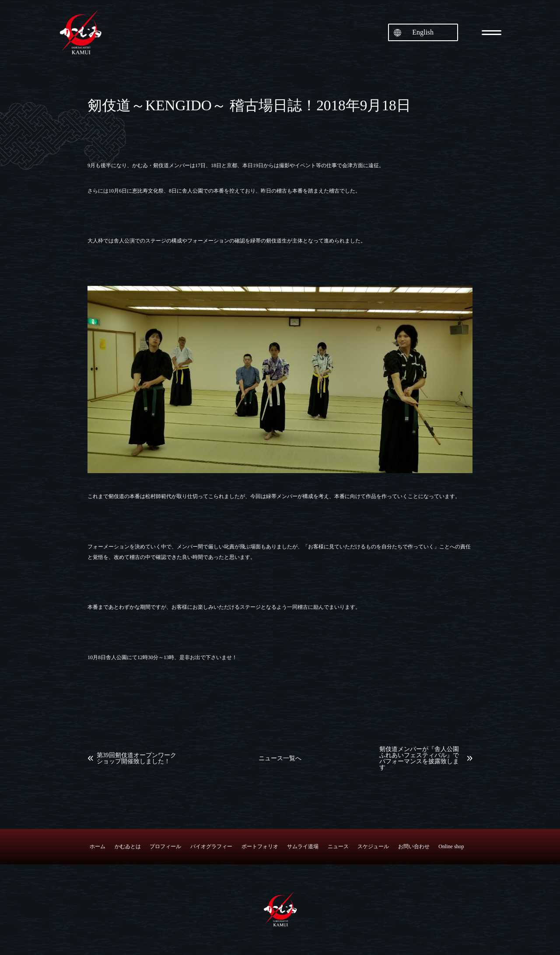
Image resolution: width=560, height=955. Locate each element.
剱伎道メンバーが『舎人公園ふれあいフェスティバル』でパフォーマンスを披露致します (419, 758)
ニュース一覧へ (280, 758)
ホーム (98, 846)
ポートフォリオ (260, 846)
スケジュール (373, 846)
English (423, 32)
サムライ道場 (303, 846)
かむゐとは (128, 846)
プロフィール (165, 846)
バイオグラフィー (211, 846)
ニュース (338, 846)
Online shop (451, 846)
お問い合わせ (414, 846)
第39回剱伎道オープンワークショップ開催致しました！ (136, 758)
